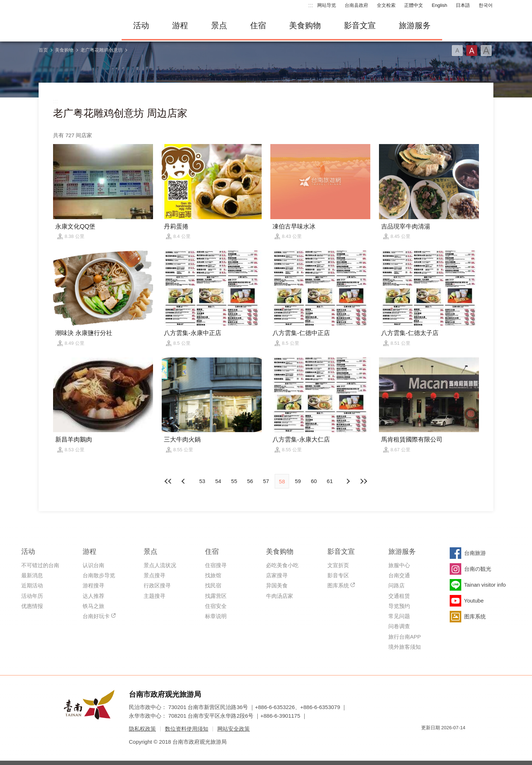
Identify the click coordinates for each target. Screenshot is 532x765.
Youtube (474, 601)
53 (202, 481)
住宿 (258, 25)
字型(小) (457, 51)
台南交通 (399, 575)
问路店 (396, 585)
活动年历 (32, 596)
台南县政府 (356, 5)
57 (266, 481)
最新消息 (32, 575)
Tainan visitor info (485, 585)
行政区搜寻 (157, 585)
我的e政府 (427, 741)
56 (250, 481)
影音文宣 (360, 25)
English (439, 5)
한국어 (486, 5)
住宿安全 (216, 606)
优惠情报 (32, 606)
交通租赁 (399, 596)
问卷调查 (399, 626)
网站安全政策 (234, 729)
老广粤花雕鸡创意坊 (102, 50)
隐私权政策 (142, 729)
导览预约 (399, 606)
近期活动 (32, 585)
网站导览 (327, 5)
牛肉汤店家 (280, 596)
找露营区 (216, 596)
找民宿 (213, 585)
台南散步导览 (99, 575)
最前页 (168, 481)
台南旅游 (475, 553)
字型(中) (472, 51)
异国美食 (277, 585)
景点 (219, 25)
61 (330, 481)
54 (218, 481)
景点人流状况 (160, 565)
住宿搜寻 (216, 565)
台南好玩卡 (96, 616)
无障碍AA (452, 741)
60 (314, 481)
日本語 (463, 5)
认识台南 (93, 565)
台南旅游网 (75, 26)
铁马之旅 (93, 606)
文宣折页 (338, 565)
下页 (184, 481)
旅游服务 (415, 25)
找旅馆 (213, 575)
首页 (43, 50)
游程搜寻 (93, 585)
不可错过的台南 (40, 565)
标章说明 (216, 616)
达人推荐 (93, 596)
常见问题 (399, 616)
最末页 (364, 481)
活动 (141, 25)
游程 (180, 25)
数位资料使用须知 (187, 729)
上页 (348, 481)
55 (234, 481)
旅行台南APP (405, 637)
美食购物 (305, 25)
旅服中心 (399, 565)
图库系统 (338, 585)
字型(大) (486, 51)
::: (311, 5)
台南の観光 (478, 569)
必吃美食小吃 (282, 565)
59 (298, 481)
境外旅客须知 (405, 647)
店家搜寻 (277, 575)
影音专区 (338, 575)
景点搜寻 (154, 575)
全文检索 (386, 5)
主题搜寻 (154, 596)
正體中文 (414, 5)
